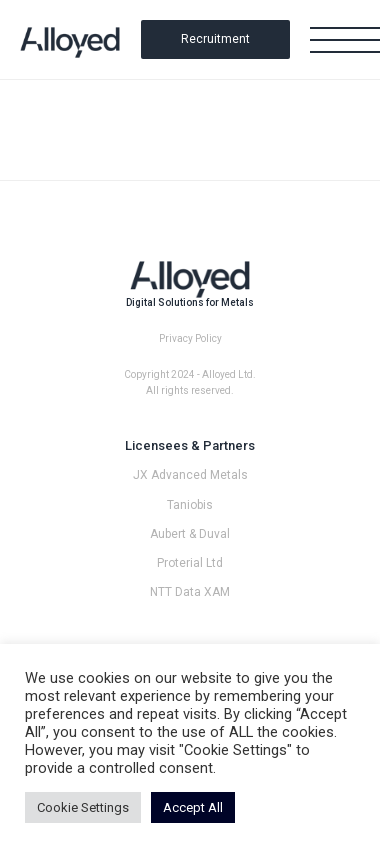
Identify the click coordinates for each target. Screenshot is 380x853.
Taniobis (190, 505)
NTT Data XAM (190, 592)
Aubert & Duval (190, 534)
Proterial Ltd (190, 563)
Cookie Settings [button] (83, 807)
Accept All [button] (193, 807)
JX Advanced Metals (190, 475)
